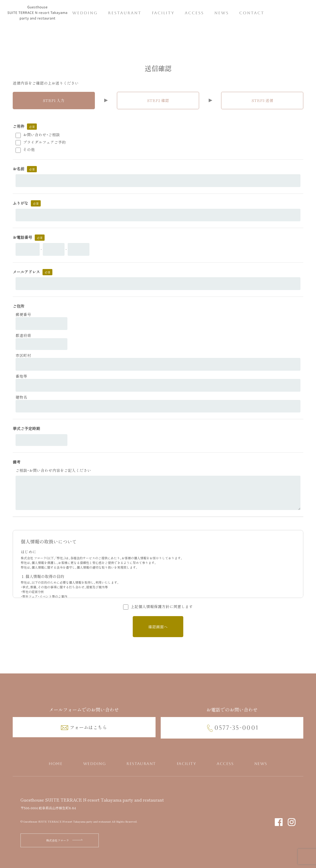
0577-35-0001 (237, 728)
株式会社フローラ (58, 840)
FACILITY (163, 13)
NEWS (222, 13)
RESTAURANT (125, 13)
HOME (56, 764)
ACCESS (194, 13)
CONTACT (252, 13)
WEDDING (85, 13)
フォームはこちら (88, 727)
